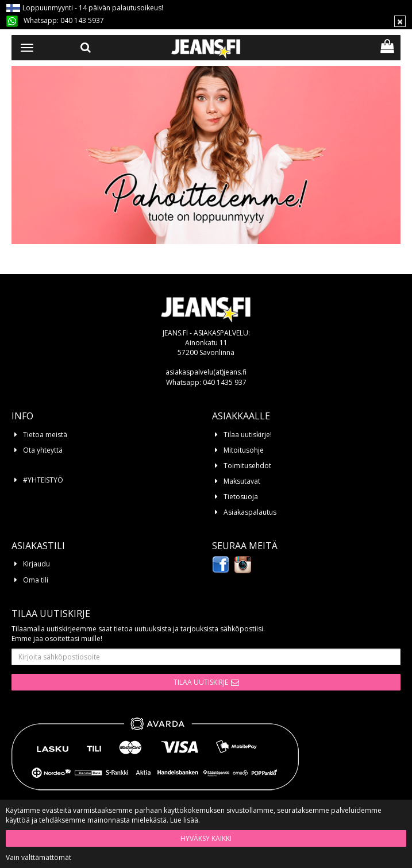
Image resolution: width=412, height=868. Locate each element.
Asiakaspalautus (250, 512)
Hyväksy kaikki (206, 838)
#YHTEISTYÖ (43, 480)
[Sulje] (400, 21)
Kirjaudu (36, 564)
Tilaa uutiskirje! (248, 435)
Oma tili (36, 580)
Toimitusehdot (247, 466)
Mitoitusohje (244, 450)
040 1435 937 (225, 382)
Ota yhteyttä (43, 450)
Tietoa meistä (45, 435)
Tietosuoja (241, 497)
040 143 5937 (82, 20)
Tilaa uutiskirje (201, 682)
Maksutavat (242, 481)
